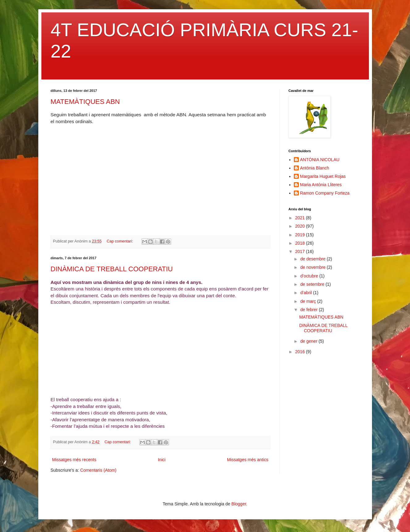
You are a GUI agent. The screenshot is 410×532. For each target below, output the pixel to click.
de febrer (310, 310)
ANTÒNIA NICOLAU (320, 160)
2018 (300, 243)
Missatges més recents (74, 460)
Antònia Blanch (315, 168)
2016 (300, 352)
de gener (309, 341)
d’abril (307, 293)
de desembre (314, 259)
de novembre (314, 267)
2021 (300, 218)
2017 (300, 251)
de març (309, 301)
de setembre (313, 284)
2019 (300, 235)
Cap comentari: (120, 241)
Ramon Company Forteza (325, 193)
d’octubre (310, 276)
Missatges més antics (248, 460)
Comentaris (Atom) (98, 470)
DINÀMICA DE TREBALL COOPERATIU (112, 269)
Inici (162, 460)
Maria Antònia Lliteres (321, 185)
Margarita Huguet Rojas (323, 176)
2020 (300, 226)
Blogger (239, 504)
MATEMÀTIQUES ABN (85, 102)
